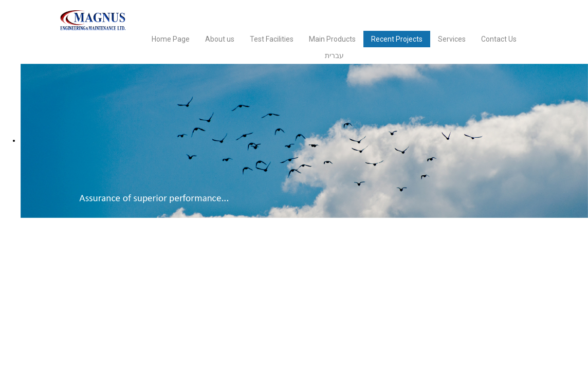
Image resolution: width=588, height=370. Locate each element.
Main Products (332, 39)
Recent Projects (397, 39)
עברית (334, 55)
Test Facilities (272, 39)
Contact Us (499, 39)
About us (220, 39)
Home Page (171, 39)
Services (452, 39)
